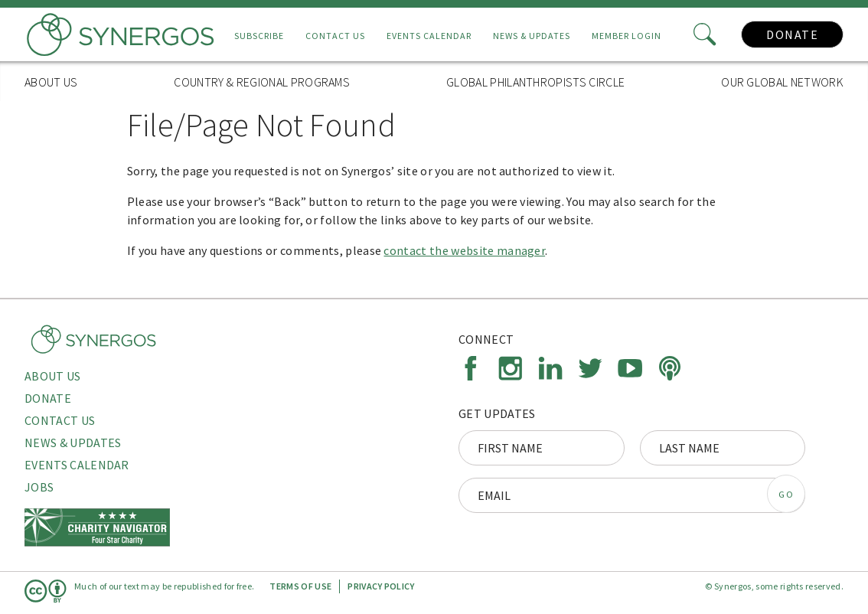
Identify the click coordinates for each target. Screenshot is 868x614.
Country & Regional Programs (262, 82)
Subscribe (259, 36)
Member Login (627, 36)
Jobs (39, 487)
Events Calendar (429, 36)
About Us (51, 82)
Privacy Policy (381, 586)
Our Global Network (782, 82)
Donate (792, 34)
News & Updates (532, 36)
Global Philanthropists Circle (535, 82)
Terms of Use (300, 586)
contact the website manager (464, 250)
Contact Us (335, 36)
